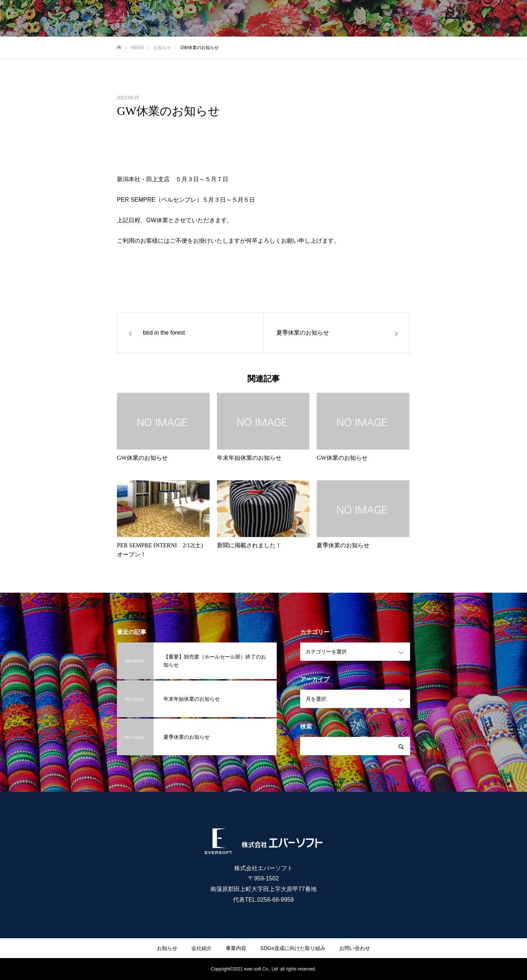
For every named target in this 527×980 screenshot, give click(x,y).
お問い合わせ (355, 948)
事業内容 (236, 948)
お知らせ (167, 948)
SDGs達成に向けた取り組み (293, 948)
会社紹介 (202, 948)
